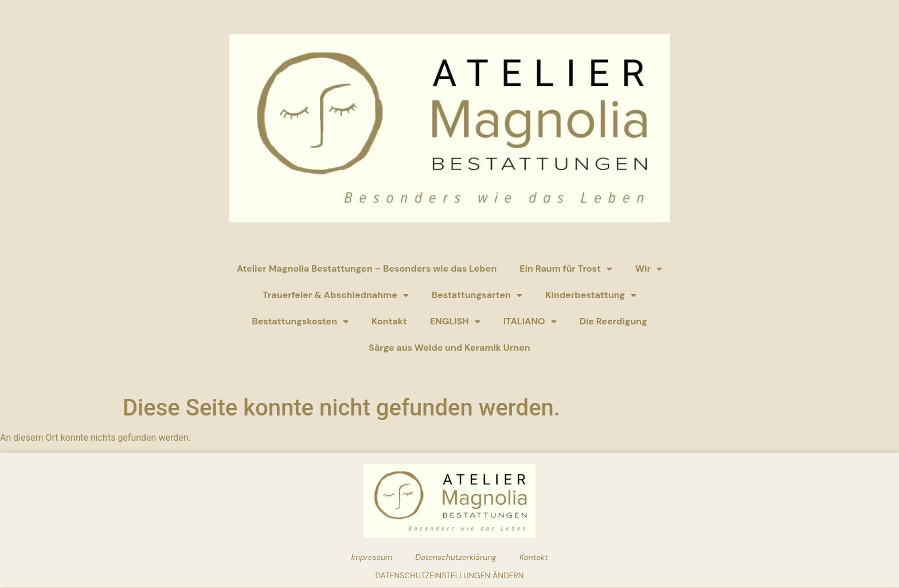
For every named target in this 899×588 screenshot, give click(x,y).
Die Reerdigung (613, 321)
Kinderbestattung (591, 295)
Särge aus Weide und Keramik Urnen (449, 348)
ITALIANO (530, 322)
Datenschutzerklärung (456, 557)
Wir (649, 269)
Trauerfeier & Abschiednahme (336, 295)
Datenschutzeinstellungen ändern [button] (450, 575)
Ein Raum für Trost (566, 269)
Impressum (372, 557)
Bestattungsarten (477, 295)
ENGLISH (455, 322)
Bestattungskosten (300, 322)
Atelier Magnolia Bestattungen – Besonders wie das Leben (367, 268)
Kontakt (389, 321)
